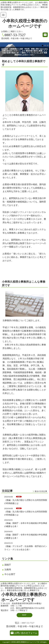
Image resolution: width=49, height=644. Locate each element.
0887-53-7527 (15, 35)
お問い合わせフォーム (26, 633)
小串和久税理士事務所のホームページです (25, 24)
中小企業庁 (10, 574)
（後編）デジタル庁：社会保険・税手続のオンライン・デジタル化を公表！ (26, 548)
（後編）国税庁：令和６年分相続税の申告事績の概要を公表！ (26, 525)
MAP (24, 615)
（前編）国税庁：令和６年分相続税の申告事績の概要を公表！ (26, 536)
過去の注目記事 (41, 491)
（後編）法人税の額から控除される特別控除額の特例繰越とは (26, 502)
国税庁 (8, 565)
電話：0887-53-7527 (24, 623)
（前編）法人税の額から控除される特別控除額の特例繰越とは (26, 513)
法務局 (8, 570)
